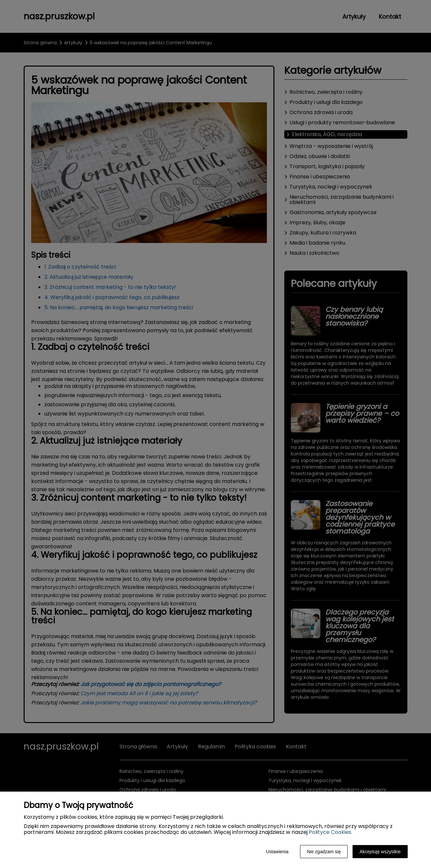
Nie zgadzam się (324, 852)
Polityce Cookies (330, 832)
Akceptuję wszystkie (380, 852)
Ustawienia (277, 852)
